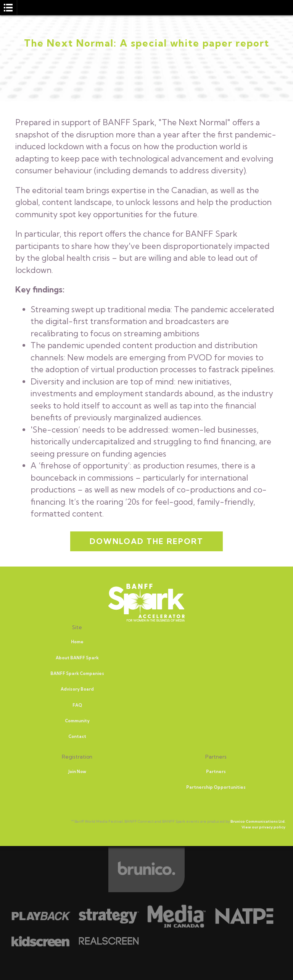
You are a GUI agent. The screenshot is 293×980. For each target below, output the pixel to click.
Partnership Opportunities (216, 787)
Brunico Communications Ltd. (258, 821)
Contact (77, 736)
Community (77, 721)
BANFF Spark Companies (77, 673)
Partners (216, 772)
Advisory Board (77, 689)
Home (77, 642)
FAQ (77, 705)
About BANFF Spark (77, 658)
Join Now (77, 772)
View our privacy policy (263, 827)
